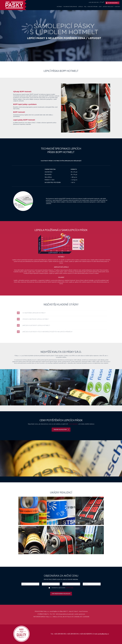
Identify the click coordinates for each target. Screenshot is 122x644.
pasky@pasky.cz (103, 634)
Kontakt (117, 7)
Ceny (100, 7)
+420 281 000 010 (60, 634)
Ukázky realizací (108, 7)
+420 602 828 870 (86, 634)
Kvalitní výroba (93, 7)
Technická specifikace (70, 7)
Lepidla (81, 7)
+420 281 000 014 (73, 634)
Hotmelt (60, 7)
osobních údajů (69, 588)
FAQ (85, 7)
